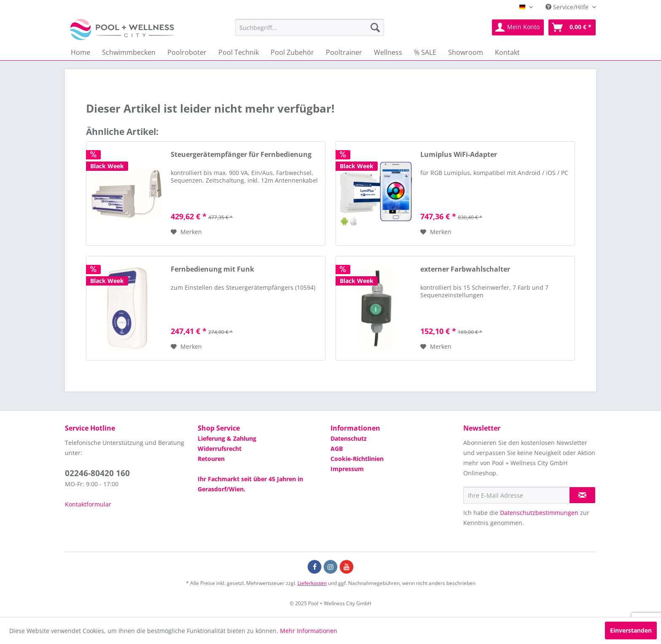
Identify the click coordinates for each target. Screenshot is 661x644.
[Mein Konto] (518, 27)
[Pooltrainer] (344, 52)
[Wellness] (388, 52)
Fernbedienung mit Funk (212, 269)
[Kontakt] (507, 52)
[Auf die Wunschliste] (186, 232)
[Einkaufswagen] (572, 27)
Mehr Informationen (309, 631)
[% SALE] (425, 52)
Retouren (211, 459)
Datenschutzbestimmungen (539, 513)
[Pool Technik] (239, 52)
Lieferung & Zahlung (227, 438)
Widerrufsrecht (220, 449)
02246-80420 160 (97, 473)
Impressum (347, 469)
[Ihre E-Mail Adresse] (516, 495)
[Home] (81, 52)
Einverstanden (631, 630)
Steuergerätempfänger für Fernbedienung (241, 155)
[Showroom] (466, 52)
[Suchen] (375, 27)
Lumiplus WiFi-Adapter (459, 155)
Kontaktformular (88, 504)
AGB (337, 449)
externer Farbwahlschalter (465, 269)
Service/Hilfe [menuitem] (568, 7)
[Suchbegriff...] (310, 27)
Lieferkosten (312, 583)
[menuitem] (310, 27)
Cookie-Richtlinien (357, 459)
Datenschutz (349, 438)
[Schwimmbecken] (129, 52)
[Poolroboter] (187, 52)
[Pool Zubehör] (292, 52)
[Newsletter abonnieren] (582, 495)
